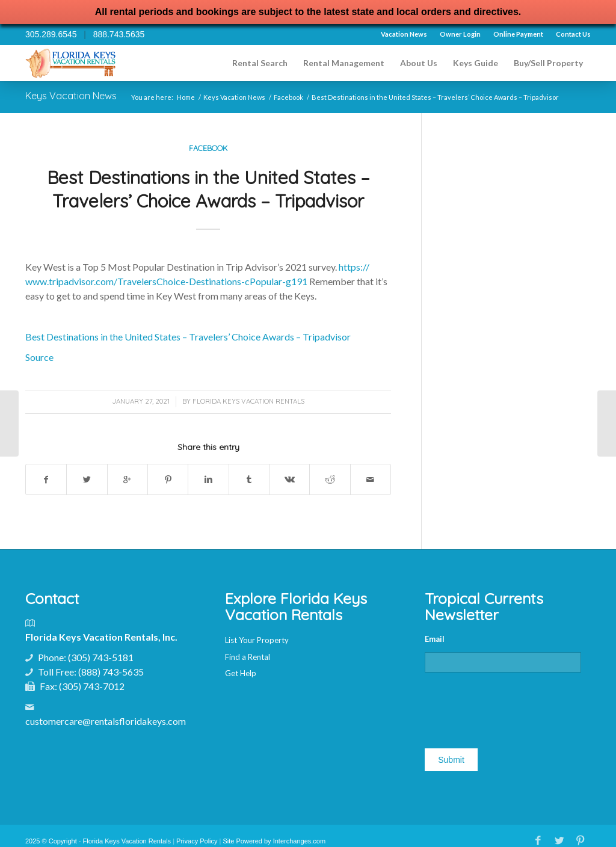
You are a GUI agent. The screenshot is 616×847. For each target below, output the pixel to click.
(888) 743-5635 (111, 672)
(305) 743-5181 (101, 657)
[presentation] (516, 706)
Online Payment (518, 34)
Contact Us (573, 34)
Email (435, 639)
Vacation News (404, 34)
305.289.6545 (51, 34)
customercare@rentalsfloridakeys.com (106, 721)
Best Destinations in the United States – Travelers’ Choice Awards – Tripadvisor (208, 189)
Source (39, 357)
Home (186, 97)
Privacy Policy (197, 841)
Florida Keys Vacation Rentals (248, 401)
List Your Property (257, 640)
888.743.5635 (119, 34)
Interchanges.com (299, 841)
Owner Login (460, 34)
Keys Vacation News (71, 96)
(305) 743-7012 (92, 686)
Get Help (241, 673)
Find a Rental (248, 657)
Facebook (288, 97)
